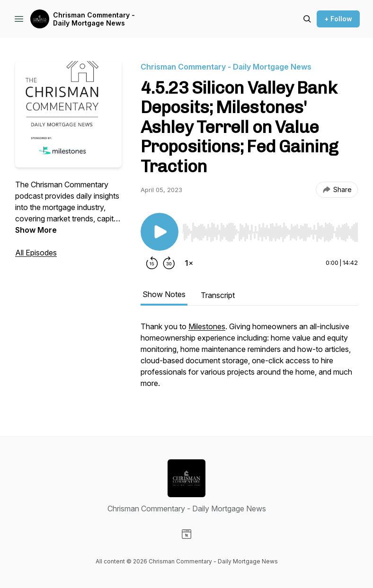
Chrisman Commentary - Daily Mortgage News (94, 19)
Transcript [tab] (218, 295)
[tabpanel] (249, 360)
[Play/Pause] (160, 232)
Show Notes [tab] (164, 294)
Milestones (207, 326)
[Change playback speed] (189, 263)
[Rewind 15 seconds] (152, 263)
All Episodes (36, 253)
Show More (36, 230)
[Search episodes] (307, 19)
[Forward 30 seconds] (169, 263)
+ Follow (338, 19)
